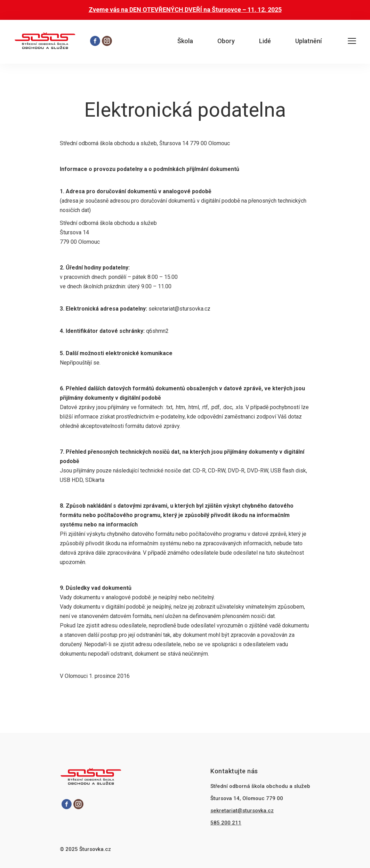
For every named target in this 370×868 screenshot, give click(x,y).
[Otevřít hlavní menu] (352, 42)
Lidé (265, 41)
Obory (226, 41)
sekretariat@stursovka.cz (242, 811)
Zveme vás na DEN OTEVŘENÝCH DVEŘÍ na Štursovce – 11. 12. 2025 (185, 10)
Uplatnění (308, 41)
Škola (185, 41)
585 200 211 (226, 823)
